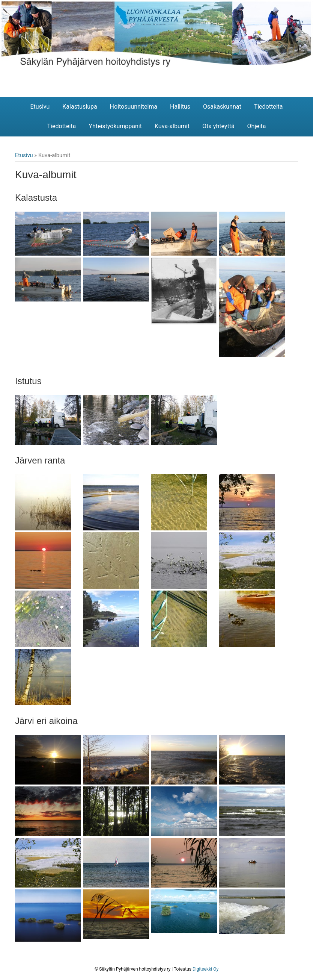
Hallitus (180, 107)
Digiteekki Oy (205, 969)
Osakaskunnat (222, 107)
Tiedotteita (269, 107)
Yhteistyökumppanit (115, 126)
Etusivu (40, 107)
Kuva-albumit (172, 126)
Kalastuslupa (80, 107)
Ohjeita (257, 126)
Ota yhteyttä (218, 126)
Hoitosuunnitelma (134, 107)
